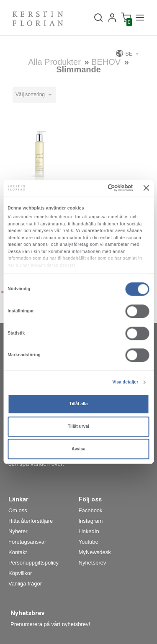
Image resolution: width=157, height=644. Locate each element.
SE (125, 53)
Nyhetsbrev (93, 563)
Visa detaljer (125, 382)
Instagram (91, 521)
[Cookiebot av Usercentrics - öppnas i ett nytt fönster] (99, 188)
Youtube (89, 542)
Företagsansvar (27, 542)
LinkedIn (89, 531)
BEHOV (107, 62)
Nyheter (18, 531)
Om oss (18, 510)
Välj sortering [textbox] (30, 95)
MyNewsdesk (95, 552)
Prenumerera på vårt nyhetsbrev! (50, 624)
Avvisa (78, 449)
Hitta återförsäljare (31, 521)
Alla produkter (54, 62)
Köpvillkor (20, 573)
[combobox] (34, 95)
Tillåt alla (79, 404)
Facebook (91, 510)
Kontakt (18, 552)
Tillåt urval (78, 426)
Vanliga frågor (25, 584)
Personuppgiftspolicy (33, 563)
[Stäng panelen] (147, 188)
